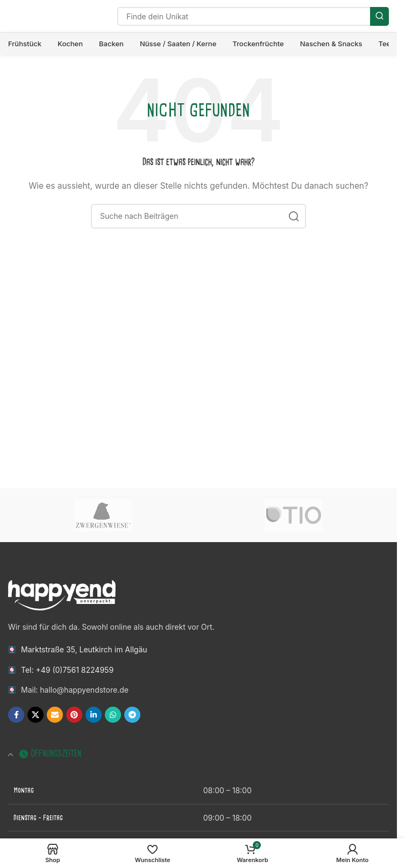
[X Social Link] (35, 715)
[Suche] (253, 16)
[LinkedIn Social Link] (94, 715)
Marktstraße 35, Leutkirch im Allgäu (84, 649)
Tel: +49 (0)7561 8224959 (67, 670)
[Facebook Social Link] (16, 715)
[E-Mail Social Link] (55, 715)
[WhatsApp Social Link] (113, 715)
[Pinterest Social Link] (74, 715)
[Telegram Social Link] (132, 715)
